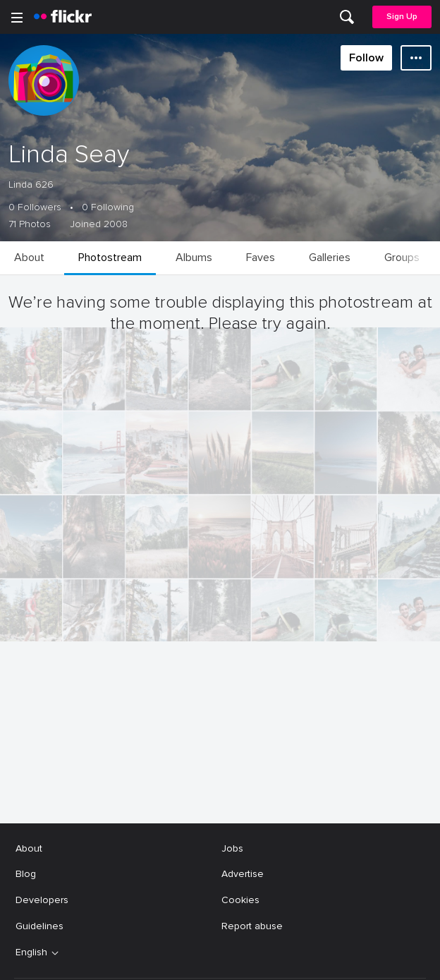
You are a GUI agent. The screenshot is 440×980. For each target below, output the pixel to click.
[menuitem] (347, 17)
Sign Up (402, 17)
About (29, 956)
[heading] (63, 17)
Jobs (232, 956)
